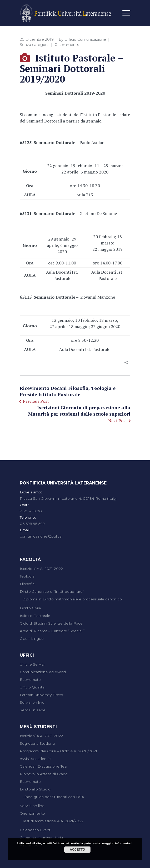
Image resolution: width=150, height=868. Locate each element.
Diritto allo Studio (35, 789)
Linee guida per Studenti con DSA (53, 797)
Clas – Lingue (32, 639)
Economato (30, 680)
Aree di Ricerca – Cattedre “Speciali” (52, 631)
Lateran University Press (41, 695)
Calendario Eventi (36, 830)
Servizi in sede (33, 710)
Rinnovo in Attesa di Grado (44, 774)
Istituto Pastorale (35, 616)
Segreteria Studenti (37, 743)
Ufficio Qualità (32, 687)
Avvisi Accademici (36, 759)
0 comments (67, 45)
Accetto (77, 850)
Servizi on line (32, 702)
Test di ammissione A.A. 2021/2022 (53, 821)
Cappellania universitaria (41, 838)
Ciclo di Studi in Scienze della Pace (51, 623)
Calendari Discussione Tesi (43, 766)
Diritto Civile (30, 608)
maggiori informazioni (117, 843)
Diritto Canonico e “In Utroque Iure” (52, 591)
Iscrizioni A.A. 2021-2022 (41, 569)
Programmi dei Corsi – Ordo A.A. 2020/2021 (58, 751)
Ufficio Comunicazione (85, 39)
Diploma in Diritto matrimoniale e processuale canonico (72, 599)
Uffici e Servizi (32, 664)
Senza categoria (35, 45)
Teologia (27, 576)
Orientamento (32, 813)
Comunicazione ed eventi (43, 672)
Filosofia (27, 584)
